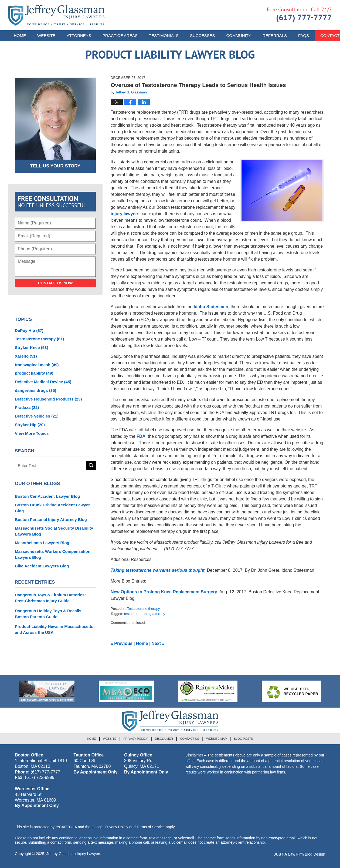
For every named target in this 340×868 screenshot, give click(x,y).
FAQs (304, 36)
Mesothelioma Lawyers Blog (42, 543)
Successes (203, 36)
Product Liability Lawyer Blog (56, 15)
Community (239, 36)
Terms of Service (151, 827)
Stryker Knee (31, 347)
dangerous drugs (35, 390)
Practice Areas (120, 36)
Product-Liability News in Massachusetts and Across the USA (54, 629)
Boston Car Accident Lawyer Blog (47, 496)
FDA (141, 436)
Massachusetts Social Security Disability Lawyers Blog (54, 531)
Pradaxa (27, 407)
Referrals (275, 36)
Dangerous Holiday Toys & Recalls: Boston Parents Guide (49, 614)
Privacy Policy (136, 739)
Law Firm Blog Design (299, 854)
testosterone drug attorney (145, 614)
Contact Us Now (55, 283)
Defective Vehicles (37, 416)
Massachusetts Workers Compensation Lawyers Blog (53, 554)
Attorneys (79, 36)
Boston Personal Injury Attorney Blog (51, 519)
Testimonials (164, 36)
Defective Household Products (48, 399)
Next (158, 643)
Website (46, 36)
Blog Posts (244, 739)
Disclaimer (164, 739)
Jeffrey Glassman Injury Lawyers (74, 854)
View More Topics (32, 433)
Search (91, 465)
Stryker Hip (30, 425)
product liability (34, 373)
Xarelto (26, 356)
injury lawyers (125, 214)
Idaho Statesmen (211, 307)
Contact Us (190, 739)
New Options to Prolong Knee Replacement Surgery (164, 592)
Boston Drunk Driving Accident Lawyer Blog (52, 508)
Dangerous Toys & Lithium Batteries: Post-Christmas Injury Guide (50, 598)
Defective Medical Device (43, 382)
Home (20, 36)
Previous (122, 643)
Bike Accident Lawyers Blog (42, 566)
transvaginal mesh (37, 365)
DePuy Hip (29, 330)
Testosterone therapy (143, 609)
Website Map (216, 739)
